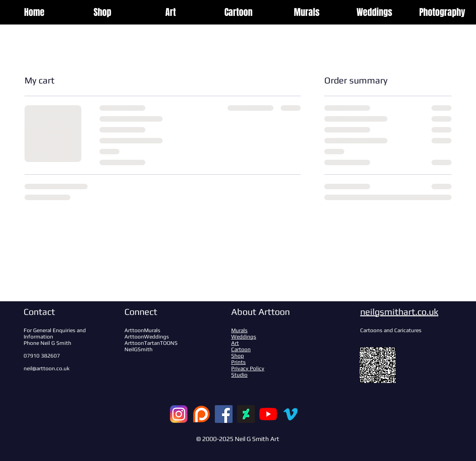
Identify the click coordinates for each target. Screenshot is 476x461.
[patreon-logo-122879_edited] (201, 414)
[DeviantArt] (246, 414)
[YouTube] (268, 414)
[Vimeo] (290, 414)
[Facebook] (224, 414)
